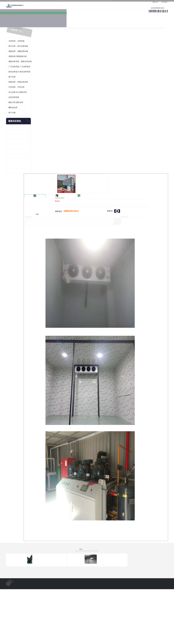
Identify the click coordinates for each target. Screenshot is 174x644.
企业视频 (66, 23)
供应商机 (46, 23)
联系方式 (147, 23)
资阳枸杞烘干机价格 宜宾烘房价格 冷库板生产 (28, 154)
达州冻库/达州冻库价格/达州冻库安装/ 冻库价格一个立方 (66, 601)
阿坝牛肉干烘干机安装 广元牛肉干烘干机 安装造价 (28, 140)
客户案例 (127, 23)
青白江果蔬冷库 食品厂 (25, 130)
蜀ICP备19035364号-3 (45, 624)
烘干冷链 (22, 116)
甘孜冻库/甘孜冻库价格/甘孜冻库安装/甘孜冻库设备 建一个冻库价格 (98, 601)
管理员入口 (52, 630)
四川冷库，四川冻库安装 (28, 49)
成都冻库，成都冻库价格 (28, 54)
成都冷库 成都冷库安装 (29, 601)
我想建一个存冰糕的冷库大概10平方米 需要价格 (148, 601)
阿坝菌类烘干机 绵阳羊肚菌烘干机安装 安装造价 (28, 169)
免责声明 (44, 630)
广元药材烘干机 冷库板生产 (27, 174)
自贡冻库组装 (23, 100)
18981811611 (111, 77)
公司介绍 (86, 23)
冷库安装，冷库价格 (26, 44)
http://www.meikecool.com (56, 538)
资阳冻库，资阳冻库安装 (28, 85)
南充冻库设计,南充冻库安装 (29, 75)
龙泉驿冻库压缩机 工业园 (26, 135)
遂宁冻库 (22, 80)
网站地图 (59, 630)
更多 (38, 124)
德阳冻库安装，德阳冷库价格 (30, 65)
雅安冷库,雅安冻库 (25, 105)
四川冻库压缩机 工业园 (25, 164)
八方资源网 (36, 630)
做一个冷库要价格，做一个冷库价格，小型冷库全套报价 (123, 601)
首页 (26, 30)
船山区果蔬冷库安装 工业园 (27, 150)
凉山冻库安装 (42, 30)
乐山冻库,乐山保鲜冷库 (27, 95)
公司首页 (26, 23)
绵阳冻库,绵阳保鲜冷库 (27, 59)
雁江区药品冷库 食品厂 (25, 145)
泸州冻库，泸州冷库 (26, 90)
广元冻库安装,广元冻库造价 (29, 70)
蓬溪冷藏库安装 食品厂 (25, 159)
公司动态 (107, 23)
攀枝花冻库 (23, 111)
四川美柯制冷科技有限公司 (32, 627)
